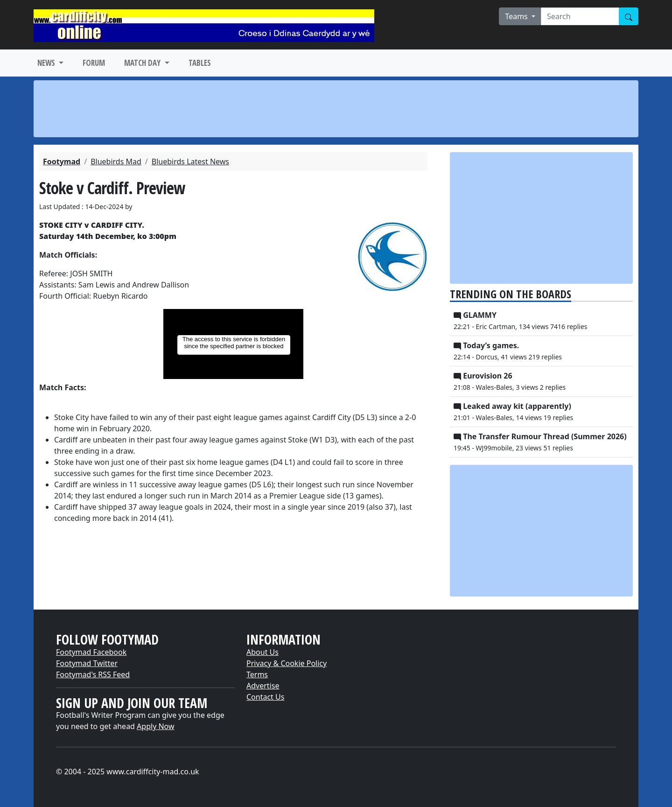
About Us (262, 652)
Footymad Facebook (91, 652)
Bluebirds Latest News (190, 161)
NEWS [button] (47, 63)
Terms (257, 674)
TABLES (200, 63)
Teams (517, 16)
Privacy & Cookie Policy (287, 663)
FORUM (94, 63)
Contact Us (265, 697)
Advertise (263, 686)
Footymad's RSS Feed (93, 674)
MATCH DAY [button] (143, 63)
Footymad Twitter (87, 663)
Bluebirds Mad (116, 161)
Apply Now (155, 726)
